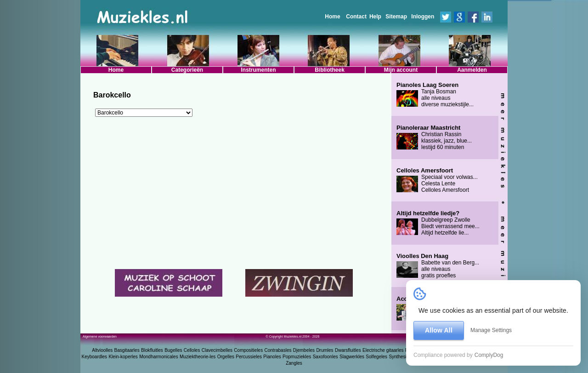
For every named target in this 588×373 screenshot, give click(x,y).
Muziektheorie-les (198, 357)
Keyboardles (95, 357)
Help (375, 17)
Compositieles (248, 350)
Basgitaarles (127, 350)
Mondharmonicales (159, 357)
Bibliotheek (330, 70)
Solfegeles (376, 357)
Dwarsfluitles (348, 350)
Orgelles (226, 357)
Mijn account (401, 70)
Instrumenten (258, 70)
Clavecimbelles (217, 350)
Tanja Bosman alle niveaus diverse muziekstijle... (435, 95)
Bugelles (173, 350)
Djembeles (304, 350)
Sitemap (396, 17)
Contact (356, 17)
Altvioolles (102, 350)
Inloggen (423, 17)
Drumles (325, 350)
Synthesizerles (404, 357)
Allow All (439, 330)
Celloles (192, 350)
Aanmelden (472, 70)
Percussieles (249, 357)
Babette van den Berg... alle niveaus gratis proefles (438, 266)
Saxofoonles (325, 357)
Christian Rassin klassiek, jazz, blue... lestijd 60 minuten (434, 138)
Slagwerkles (352, 357)
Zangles (294, 363)
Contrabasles (278, 350)
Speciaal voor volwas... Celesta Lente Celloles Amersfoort (437, 180)
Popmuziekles (297, 357)
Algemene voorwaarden (100, 336)
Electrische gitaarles (383, 350)
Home (332, 17)
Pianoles (272, 357)
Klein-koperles (123, 357)
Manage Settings (491, 330)
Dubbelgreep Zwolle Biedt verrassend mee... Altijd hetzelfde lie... (438, 223)
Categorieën (187, 70)
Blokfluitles (152, 350)
